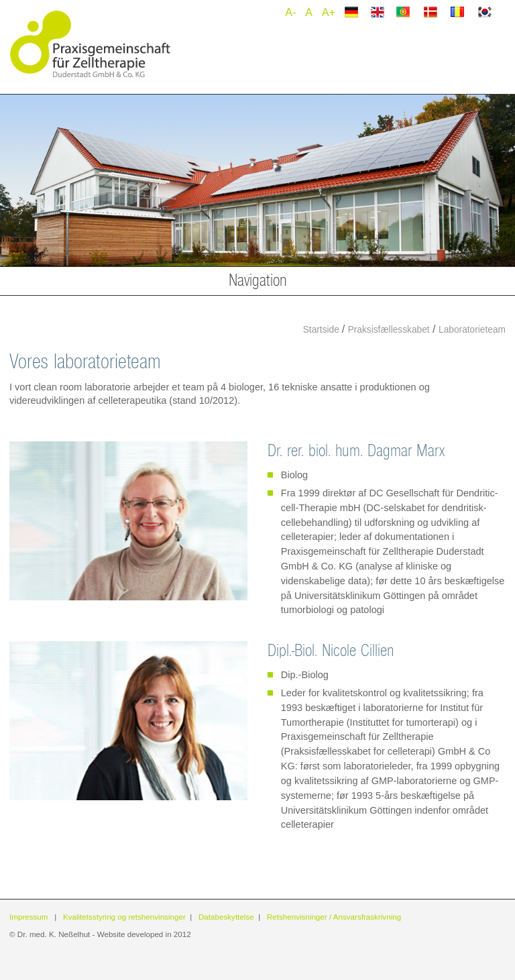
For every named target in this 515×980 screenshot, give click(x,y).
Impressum (29, 917)
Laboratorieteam (472, 330)
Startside (323, 330)
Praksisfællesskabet (389, 330)
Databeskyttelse (226, 917)
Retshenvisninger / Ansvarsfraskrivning (334, 917)
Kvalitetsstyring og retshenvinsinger (124, 917)
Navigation (257, 281)
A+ (329, 12)
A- (290, 12)
